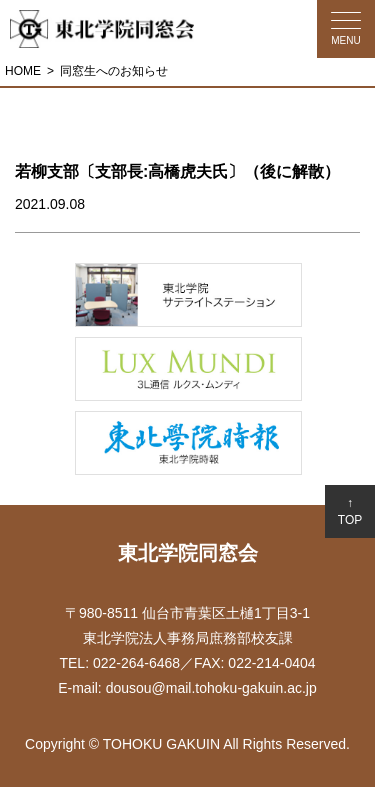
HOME (23, 71)
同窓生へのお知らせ (114, 71)
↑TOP (350, 511)
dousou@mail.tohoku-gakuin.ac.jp (211, 688)
